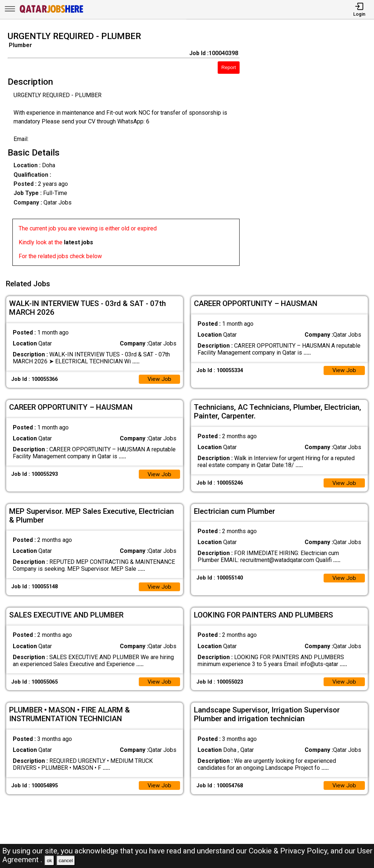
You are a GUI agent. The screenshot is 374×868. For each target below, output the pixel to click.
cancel (66, 861)
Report (229, 67)
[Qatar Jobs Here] (51, 12)
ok (49, 861)
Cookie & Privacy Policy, (290, 851)
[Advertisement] (311, 151)
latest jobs (79, 242)
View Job (159, 377)
